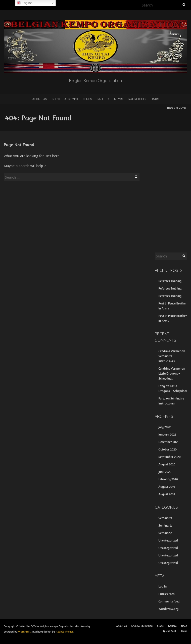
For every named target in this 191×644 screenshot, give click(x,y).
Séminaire (165, 518)
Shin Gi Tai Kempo (65, 99)
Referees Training (170, 281)
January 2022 (167, 434)
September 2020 (169, 457)
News (119, 99)
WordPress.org (168, 609)
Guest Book (137, 99)
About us (40, 99)
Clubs (87, 99)
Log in (163, 586)
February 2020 (168, 479)
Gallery (103, 99)
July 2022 (165, 427)
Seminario (165, 533)
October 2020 (167, 449)
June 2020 (165, 472)
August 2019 (167, 487)
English (24, 3)
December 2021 (168, 442)
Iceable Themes (65, 632)
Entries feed (167, 594)
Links (155, 99)
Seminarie (165, 525)
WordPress (24, 632)
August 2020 (167, 464)
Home (170, 108)
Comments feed (169, 601)
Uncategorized (168, 540)
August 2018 (167, 494)
